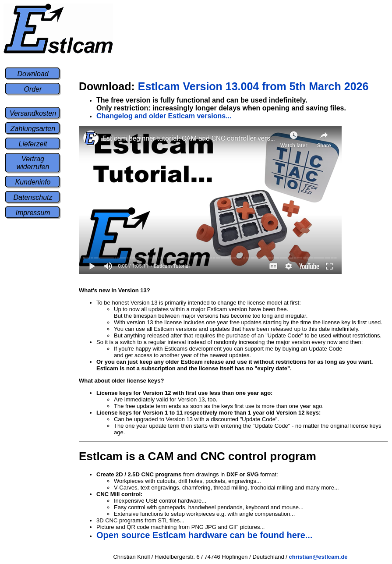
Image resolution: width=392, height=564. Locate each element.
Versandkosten (33, 113)
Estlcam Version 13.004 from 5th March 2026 (224, 86)
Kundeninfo (33, 182)
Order (33, 89)
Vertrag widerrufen (33, 163)
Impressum (33, 213)
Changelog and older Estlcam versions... (164, 116)
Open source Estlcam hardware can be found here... (204, 535)
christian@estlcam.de (318, 557)
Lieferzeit (33, 144)
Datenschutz (33, 197)
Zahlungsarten (33, 129)
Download (33, 74)
